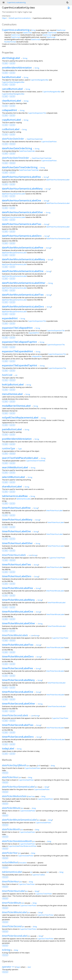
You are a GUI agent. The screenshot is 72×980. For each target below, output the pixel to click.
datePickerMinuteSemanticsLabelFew (23, 247)
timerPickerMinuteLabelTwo (18, 645)
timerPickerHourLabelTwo (16, 564)
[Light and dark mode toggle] (67, 2)
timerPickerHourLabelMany (17, 519)
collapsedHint (10, 110)
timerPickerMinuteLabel (55, 591)
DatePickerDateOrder (35, 139)
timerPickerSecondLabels (15, 715)
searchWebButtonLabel (15, 467)
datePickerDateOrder (13, 139)
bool (29, 967)
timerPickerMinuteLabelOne (18, 611)
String (33, 30)
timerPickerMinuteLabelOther (19, 623)
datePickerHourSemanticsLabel (58, 180)
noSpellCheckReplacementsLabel (20, 417)
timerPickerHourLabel (54, 511)
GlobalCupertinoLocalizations (20, 18)
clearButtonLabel (11, 101)
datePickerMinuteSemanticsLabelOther (24, 283)
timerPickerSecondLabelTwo (18, 725)
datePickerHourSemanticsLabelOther (22, 212)
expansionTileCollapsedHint (17, 328)
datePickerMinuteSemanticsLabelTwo (23, 295)
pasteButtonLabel (12, 429)
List (30, 555)
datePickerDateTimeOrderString (20, 167)
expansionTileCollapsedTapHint (19, 342)
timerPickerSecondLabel (55, 671)
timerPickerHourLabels (14, 555)
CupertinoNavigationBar (39, 80)
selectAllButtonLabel (13, 477)
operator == (8, 967)
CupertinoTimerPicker (57, 558)
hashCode (7, 375)
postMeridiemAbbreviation (17, 439)
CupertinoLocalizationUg (16, 30)
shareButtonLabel (12, 486)
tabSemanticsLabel (23, 499)
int (16, 375)
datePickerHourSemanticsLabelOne (22, 200)
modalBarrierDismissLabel (16, 406)
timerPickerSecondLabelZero (18, 737)
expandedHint (10, 318)
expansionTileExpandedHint (17, 351)
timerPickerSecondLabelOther (19, 704)
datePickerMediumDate (14, 796)
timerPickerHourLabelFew (16, 508)
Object (4, 18)
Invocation (23, 863)
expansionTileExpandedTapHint (20, 365)
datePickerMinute (11, 808)
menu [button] (4, 2)
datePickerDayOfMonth (14, 765)
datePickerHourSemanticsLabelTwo (22, 224)
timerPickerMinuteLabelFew (17, 588)
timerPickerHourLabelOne (16, 531)
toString (6, 950)
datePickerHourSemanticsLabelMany (22, 189)
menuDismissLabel (12, 394)
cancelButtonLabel (12, 89)
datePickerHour (10, 777)
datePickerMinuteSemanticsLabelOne (23, 271)
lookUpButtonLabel (13, 384)
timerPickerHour (11, 881)
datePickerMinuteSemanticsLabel (14, 253)
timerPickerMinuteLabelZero (18, 656)
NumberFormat (10, 42)
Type (20, 449)
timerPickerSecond (12, 926)
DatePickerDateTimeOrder (42, 158)
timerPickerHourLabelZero (17, 576)
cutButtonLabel (11, 129)
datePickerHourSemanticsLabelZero (22, 236)
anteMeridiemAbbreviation (17, 68)
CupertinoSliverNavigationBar (13, 82)
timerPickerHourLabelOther (17, 543)
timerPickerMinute (12, 903)
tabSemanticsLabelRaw (15, 496)
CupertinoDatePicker (49, 142)
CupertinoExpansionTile (37, 113)
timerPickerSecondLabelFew (17, 668)
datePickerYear (10, 853)
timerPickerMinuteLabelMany (18, 600)
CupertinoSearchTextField (35, 461)
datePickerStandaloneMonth (17, 841)
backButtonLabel (11, 77)
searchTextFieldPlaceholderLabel (20, 458)
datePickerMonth (11, 829)
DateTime (31, 796)
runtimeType (9, 448)
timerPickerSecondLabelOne (18, 692)
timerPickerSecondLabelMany (18, 680)
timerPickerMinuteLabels (15, 635)
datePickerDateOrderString (17, 148)
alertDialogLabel (11, 58)
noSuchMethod (10, 862)
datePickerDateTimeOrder (15, 158)
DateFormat (61, 30)
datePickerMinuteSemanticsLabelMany (23, 259)
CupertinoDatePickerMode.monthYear (22, 846)
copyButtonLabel (11, 120)
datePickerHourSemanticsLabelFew (21, 177)
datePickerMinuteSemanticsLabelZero (23, 306)
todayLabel (8, 748)
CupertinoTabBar (38, 875)
